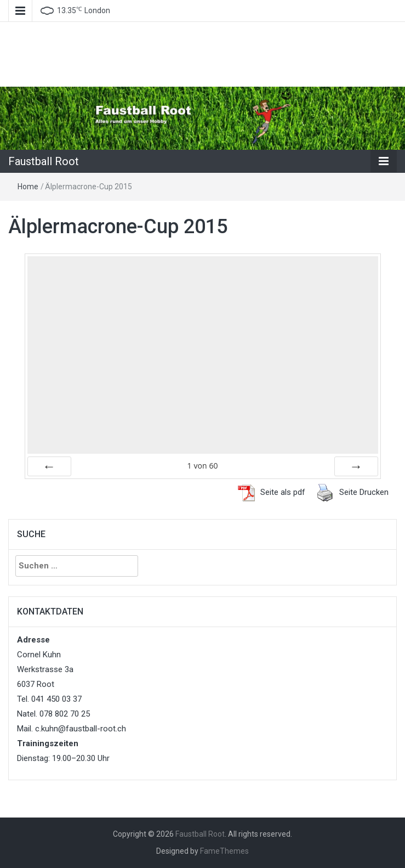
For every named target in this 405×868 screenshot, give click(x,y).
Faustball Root (44, 161)
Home (28, 187)
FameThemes (224, 851)
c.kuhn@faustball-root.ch (81, 729)
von (202, 466)
